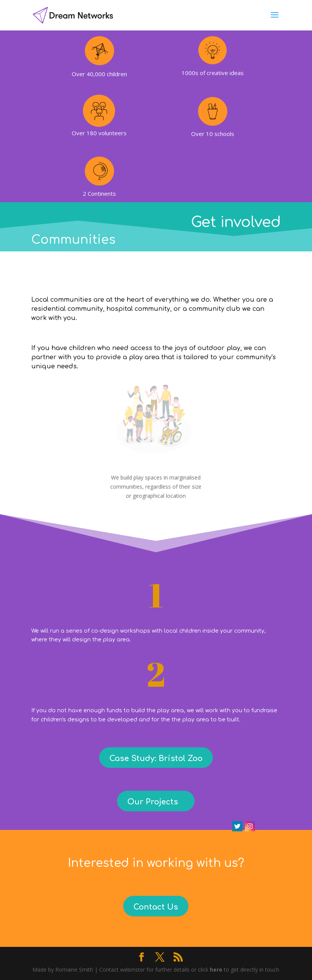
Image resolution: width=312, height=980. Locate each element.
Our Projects (153, 802)
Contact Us (156, 907)
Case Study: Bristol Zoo (156, 759)
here (216, 970)
